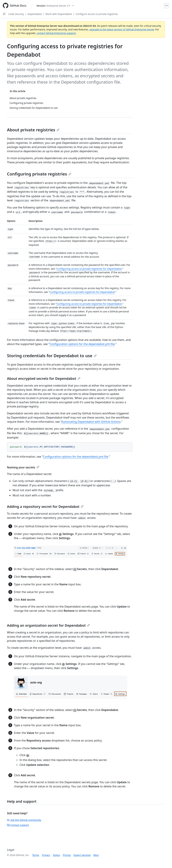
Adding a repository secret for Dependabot (45, 507)
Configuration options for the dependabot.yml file (82, 344)
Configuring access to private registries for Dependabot (89, 269)
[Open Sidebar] (4, 14)
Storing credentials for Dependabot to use (52, 356)
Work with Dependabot (59, 14)
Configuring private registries (39, 174)
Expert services (82, 855)
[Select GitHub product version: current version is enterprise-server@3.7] (55, 6)
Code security (16, 14)
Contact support (18, 825)
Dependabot (35, 14)
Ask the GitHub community (24, 820)
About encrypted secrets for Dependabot (44, 378)
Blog (96, 855)
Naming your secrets (23, 467)
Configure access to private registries (97, 14)
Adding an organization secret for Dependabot (48, 625)
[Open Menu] (166, 6)
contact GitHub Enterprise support (56, 33)
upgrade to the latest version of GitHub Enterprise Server (122, 29)
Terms (36, 855)
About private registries (33, 130)
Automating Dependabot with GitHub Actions (91, 422)
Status (56, 855)
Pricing (67, 855)
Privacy (46, 855)
